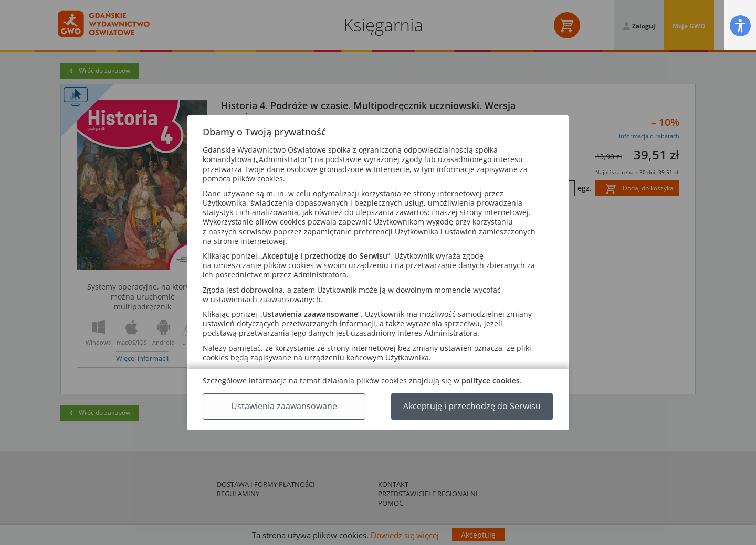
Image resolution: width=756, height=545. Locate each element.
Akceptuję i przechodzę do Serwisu (472, 406)
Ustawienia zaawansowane (284, 406)
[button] (740, 25)
